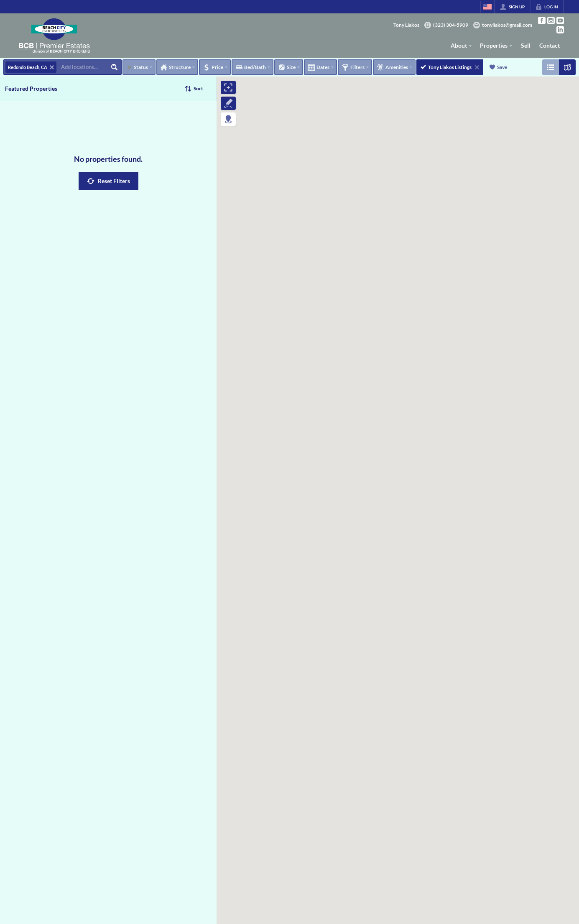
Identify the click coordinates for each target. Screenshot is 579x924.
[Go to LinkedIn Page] (560, 30)
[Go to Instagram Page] (551, 20)
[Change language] (487, 7)
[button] (108, 181)
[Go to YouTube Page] (560, 20)
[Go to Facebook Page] (542, 20)
